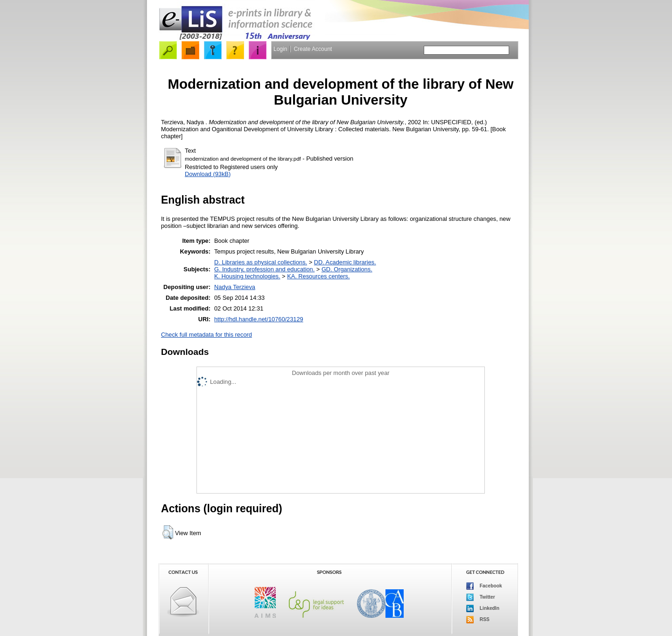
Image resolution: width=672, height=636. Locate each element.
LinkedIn (483, 608)
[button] (168, 532)
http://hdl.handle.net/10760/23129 (259, 319)
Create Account (313, 49)
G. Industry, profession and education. (264, 269)
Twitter (481, 597)
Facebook (484, 586)
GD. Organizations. (347, 269)
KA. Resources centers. (318, 276)
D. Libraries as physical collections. (261, 262)
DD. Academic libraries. (345, 262)
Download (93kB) (208, 174)
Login (280, 49)
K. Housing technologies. (247, 276)
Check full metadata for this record (206, 335)
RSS (478, 620)
